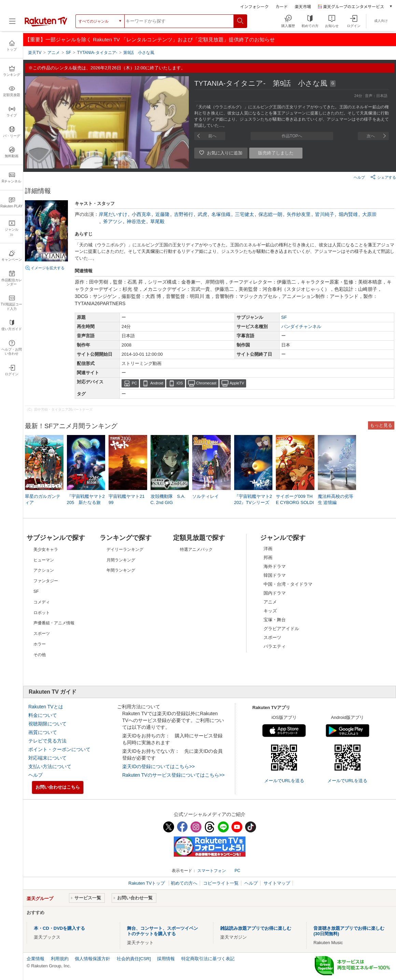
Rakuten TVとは (46, 707)
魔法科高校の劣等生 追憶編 (336, 499)
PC (134, 383)
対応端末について (47, 758)
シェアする (383, 177)
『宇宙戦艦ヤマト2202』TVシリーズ (253, 499)
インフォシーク (254, 6)
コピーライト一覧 (221, 883)
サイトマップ (277, 883)
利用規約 (60, 959)
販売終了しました (276, 153)
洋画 (268, 549)
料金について (43, 715)
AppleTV (237, 383)
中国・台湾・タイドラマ (288, 584)
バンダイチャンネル (301, 326)
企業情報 (36, 959)
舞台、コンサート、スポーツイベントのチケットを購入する (162, 931)
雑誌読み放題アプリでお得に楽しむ (256, 928)
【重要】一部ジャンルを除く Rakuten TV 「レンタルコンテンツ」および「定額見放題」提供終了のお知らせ (150, 39)
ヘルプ (359, 177)
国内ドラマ (275, 593)
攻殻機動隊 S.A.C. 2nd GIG (168, 499)
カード (282, 6)
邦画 (268, 557)
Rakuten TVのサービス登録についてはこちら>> (173, 775)
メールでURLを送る (284, 781)
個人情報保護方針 (93, 959)
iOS (180, 383)
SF (284, 317)
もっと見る (381, 425)
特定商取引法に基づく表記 (208, 959)
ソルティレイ (206, 496)
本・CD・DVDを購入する (59, 928)
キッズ (270, 611)
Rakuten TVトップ (147, 883)
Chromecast (206, 383)
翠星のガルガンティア (43, 499)
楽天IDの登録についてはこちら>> (158, 766)
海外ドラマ (275, 566)
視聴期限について (47, 724)
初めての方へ (184, 883)
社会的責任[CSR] (134, 959)
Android (157, 383)
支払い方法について (50, 766)
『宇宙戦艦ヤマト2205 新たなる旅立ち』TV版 (86, 502)
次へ (371, 136)
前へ (212, 136)
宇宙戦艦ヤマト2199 (126, 499)
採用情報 (166, 959)
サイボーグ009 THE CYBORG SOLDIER (295, 502)
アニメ (270, 602)
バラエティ (275, 646)
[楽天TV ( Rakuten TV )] (46, 25)
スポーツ (272, 637)
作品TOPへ (292, 136)
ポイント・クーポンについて (59, 749)
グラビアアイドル (281, 629)
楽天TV (35, 53)
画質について (43, 732)
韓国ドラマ (275, 575)
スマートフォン (212, 871)
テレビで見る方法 (47, 741)
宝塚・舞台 (275, 620)
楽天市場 (303, 6)
